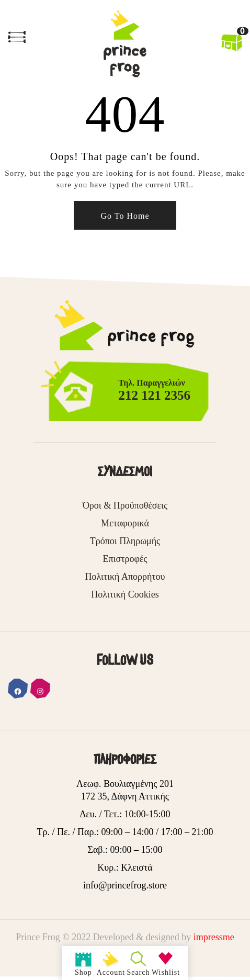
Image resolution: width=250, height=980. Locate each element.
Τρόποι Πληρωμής (125, 541)
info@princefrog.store (125, 885)
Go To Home (125, 216)
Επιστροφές (125, 559)
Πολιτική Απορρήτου (125, 577)
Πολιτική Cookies (125, 594)
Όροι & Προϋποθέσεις (125, 505)
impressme (214, 937)
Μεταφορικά (125, 523)
